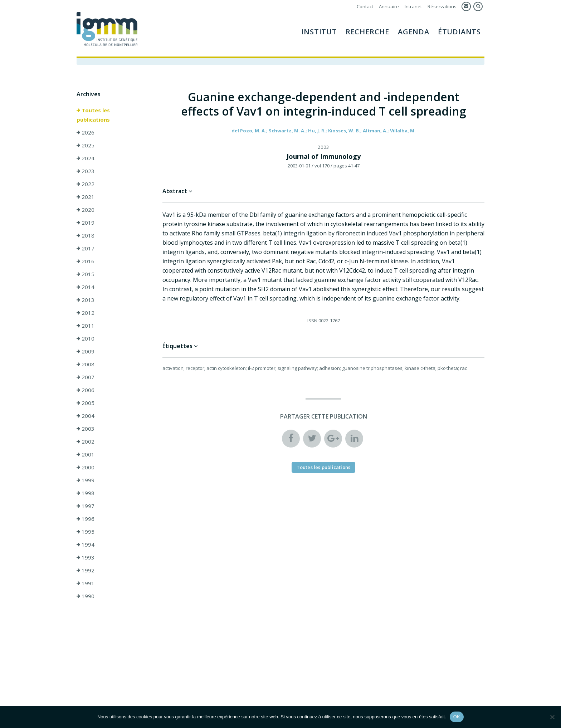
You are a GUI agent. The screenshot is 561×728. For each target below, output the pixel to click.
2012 (86, 313)
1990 (86, 596)
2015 (86, 274)
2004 (86, 416)
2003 (86, 429)
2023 (86, 171)
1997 (86, 506)
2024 (86, 158)
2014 (86, 287)
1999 (86, 480)
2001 (86, 455)
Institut (319, 32)
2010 (86, 339)
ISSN (312, 321)
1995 (86, 532)
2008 (86, 365)
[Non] (552, 717)
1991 (86, 583)
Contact (365, 6)
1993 (86, 558)
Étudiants (459, 32)
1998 (86, 493)
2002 (86, 442)
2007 (86, 377)
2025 (86, 146)
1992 (86, 571)
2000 (86, 468)
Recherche (367, 32)
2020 (86, 210)
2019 (86, 223)
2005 (86, 403)
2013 (86, 300)
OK (457, 717)
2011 (86, 326)
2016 (86, 262)
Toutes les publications (93, 115)
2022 (86, 184)
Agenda (414, 32)
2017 (86, 249)
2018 (86, 236)
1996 (86, 519)
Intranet (413, 6)
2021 (86, 197)
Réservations (442, 6)
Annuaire (389, 6)
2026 (86, 133)
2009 (86, 352)
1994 (86, 545)
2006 (86, 390)
